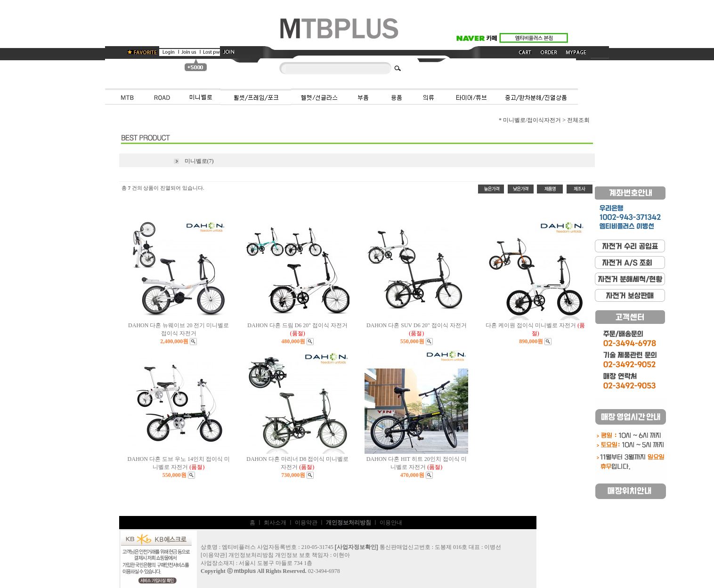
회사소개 (275, 523)
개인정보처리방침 (251, 555)
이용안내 (391, 523)
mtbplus (245, 571)
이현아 (341, 555)
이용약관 (306, 523)
